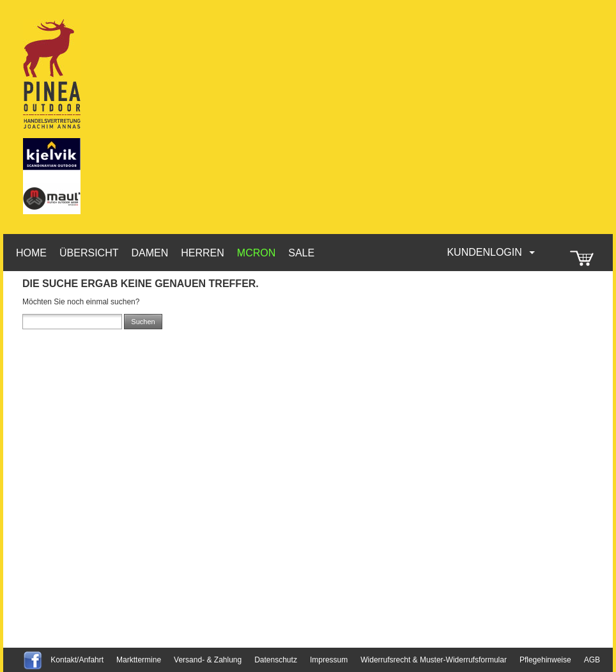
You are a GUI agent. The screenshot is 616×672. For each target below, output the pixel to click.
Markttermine (139, 660)
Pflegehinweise (545, 660)
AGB (592, 660)
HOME (31, 253)
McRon (256, 253)
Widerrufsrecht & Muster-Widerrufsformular (434, 660)
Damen (150, 253)
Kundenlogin (491, 252)
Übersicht (89, 253)
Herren (203, 253)
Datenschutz (276, 660)
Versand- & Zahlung (208, 660)
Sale (301, 253)
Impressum (329, 660)
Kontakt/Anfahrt (77, 660)
